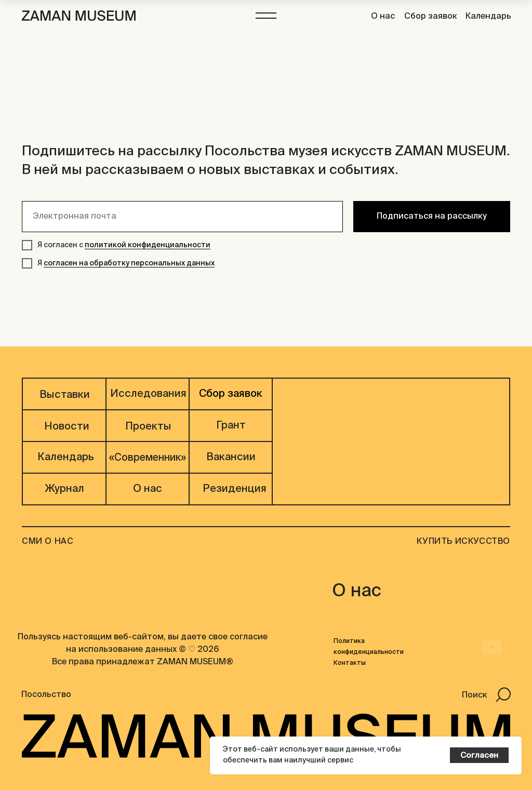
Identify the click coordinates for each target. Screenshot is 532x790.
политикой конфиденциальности (148, 245)
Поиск (475, 695)
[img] (491, 601)
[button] (266, 16)
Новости (67, 427)
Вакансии (231, 458)
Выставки (65, 395)
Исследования (148, 394)
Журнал (64, 489)
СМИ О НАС (48, 542)
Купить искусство (463, 542)
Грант (231, 426)
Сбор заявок (431, 17)
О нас (383, 17)
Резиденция (235, 489)
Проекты (148, 427)
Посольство (46, 695)
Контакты (350, 663)
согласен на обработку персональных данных (129, 263)
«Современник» (148, 458)
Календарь (488, 17)
